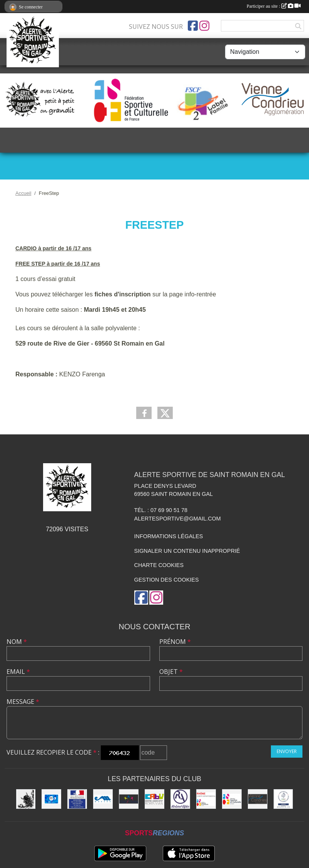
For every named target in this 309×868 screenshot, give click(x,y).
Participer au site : (274, 6)
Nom (17, 642)
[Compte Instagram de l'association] (204, 26)
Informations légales (169, 536)
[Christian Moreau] (103, 799)
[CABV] (154, 799)
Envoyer (287, 751)
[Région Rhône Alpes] (180, 799)
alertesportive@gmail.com (178, 519)
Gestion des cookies (167, 580)
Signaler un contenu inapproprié (187, 551)
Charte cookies (159, 565)
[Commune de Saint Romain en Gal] (26, 799)
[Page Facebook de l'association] (193, 26)
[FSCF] (232, 799)
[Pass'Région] (51, 799)
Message (23, 702)
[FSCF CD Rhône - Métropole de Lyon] (206, 799)
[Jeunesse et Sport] (77, 799)
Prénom (175, 642)
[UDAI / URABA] (129, 799)
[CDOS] (283, 799)
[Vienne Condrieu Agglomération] (258, 799)
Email (18, 672)
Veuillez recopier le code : (53, 752)
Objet (171, 672)
